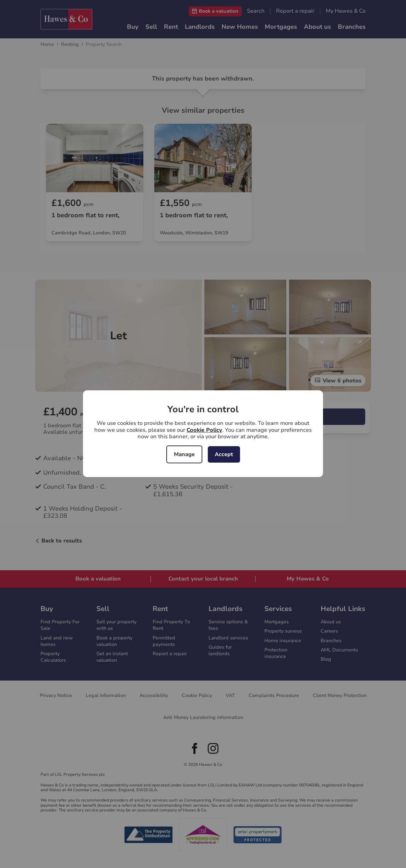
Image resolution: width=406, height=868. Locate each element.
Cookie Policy (204, 430)
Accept (224, 454)
